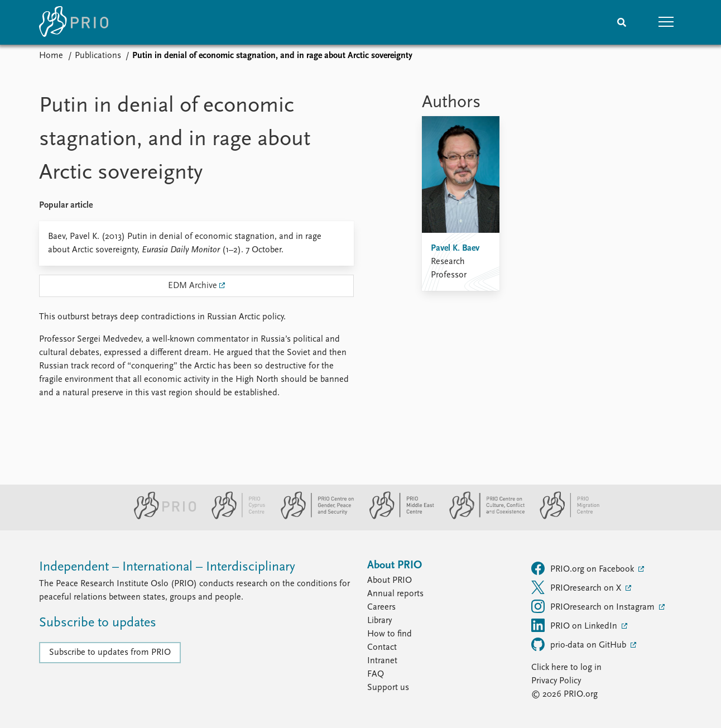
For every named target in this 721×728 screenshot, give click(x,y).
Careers (381, 607)
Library (379, 621)
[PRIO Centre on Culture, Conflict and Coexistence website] (482, 517)
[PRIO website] (160, 517)
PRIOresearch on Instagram (594, 606)
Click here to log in (566, 668)
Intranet (382, 661)
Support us (388, 688)
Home (51, 56)
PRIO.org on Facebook (584, 568)
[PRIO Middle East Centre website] (397, 517)
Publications (98, 56)
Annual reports (395, 594)
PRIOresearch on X (577, 587)
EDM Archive (193, 286)
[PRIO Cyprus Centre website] (234, 517)
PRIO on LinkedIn (575, 625)
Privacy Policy (556, 681)
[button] (666, 22)
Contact (382, 648)
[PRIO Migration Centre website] (564, 517)
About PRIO (390, 581)
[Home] (74, 22)
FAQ (376, 674)
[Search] (622, 22)
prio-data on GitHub (580, 644)
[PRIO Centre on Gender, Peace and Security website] (313, 517)
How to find (390, 634)
